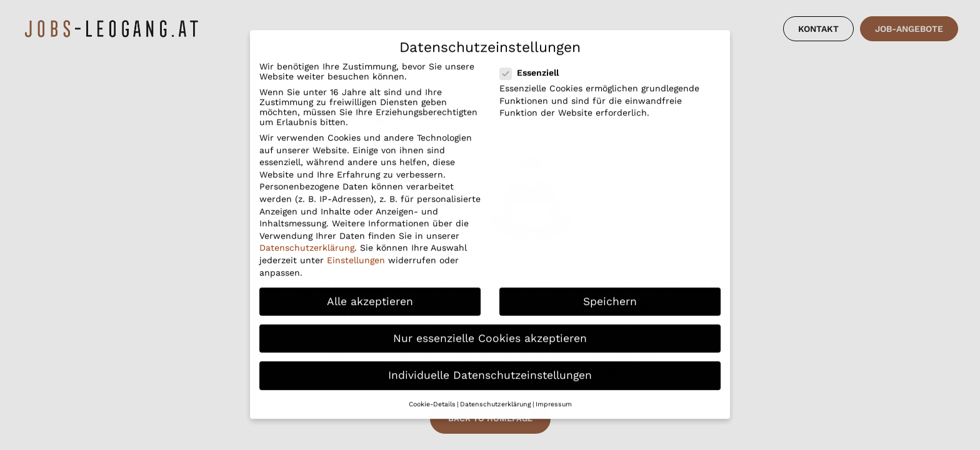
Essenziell (537, 60)
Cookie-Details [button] (432, 392)
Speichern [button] (610, 288)
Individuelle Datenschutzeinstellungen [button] (490, 362)
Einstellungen (356, 247)
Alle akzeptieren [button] (370, 288)
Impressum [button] (554, 392)
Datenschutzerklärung (307, 235)
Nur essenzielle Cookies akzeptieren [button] (490, 326)
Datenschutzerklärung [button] (496, 392)
